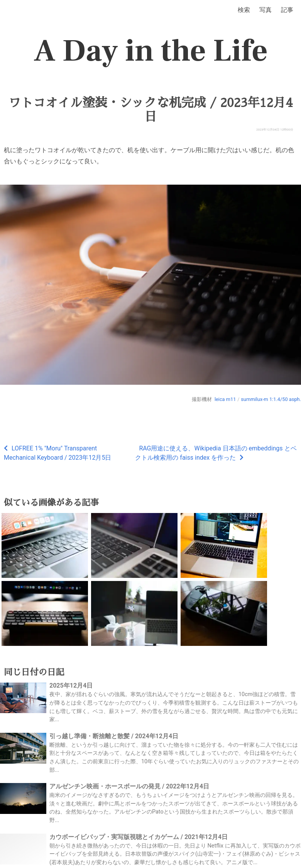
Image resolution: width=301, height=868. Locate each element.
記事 (287, 10)
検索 (244, 10)
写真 (265, 10)
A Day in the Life (151, 51)
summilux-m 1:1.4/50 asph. (271, 399)
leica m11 (225, 399)
